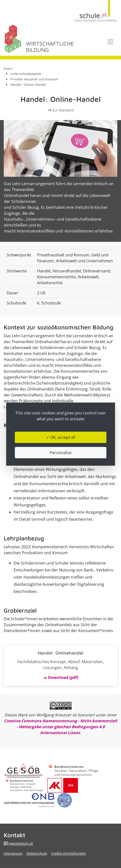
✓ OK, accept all (61, 437)
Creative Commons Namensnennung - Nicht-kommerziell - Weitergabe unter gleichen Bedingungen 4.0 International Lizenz (60, 727)
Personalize (61, 453)
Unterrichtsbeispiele (26, 74)
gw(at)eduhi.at (21, 843)
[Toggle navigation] (110, 42)
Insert (8, 68)
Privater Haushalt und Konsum (34, 79)
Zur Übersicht (61, 110)
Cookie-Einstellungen (69, 853)
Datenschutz (37, 853)
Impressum (13, 853)
